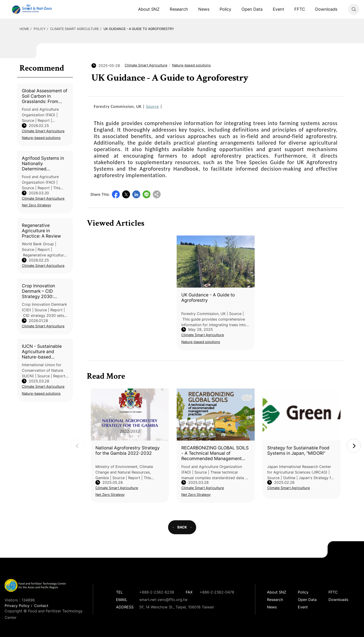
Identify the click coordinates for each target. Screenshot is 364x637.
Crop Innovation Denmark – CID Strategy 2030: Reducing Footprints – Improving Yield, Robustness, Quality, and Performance (45, 291)
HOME (24, 29)
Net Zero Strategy (36, 205)
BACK (182, 527)
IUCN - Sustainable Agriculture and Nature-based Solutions (42, 352)
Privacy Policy (17, 606)
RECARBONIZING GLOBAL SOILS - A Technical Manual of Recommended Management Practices (215, 453)
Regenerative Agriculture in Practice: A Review (41, 231)
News (204, 9)
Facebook (116, 194)
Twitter (126, 194)
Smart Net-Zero (31, 9)
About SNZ (149, 9)
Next (354, 446)
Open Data (252, 9)
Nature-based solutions (41, 138)
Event (278, 9)
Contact (41, 606)
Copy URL (157, 194)
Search (354, 9)
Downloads (326, 9)
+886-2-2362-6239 (157, 592)
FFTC (300, 9)
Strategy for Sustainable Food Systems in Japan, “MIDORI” (298, 451)
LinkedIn (136, 194)
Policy (225, 9)
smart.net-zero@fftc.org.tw (163, 600)
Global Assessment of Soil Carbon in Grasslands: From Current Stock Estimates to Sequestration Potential (45, 96)
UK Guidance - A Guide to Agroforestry (139, 29)
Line (146, 194)
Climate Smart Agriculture (75, 29)
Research (179, 9)
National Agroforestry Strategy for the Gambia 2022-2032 (128, 451)
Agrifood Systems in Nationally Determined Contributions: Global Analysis (44, 164)
